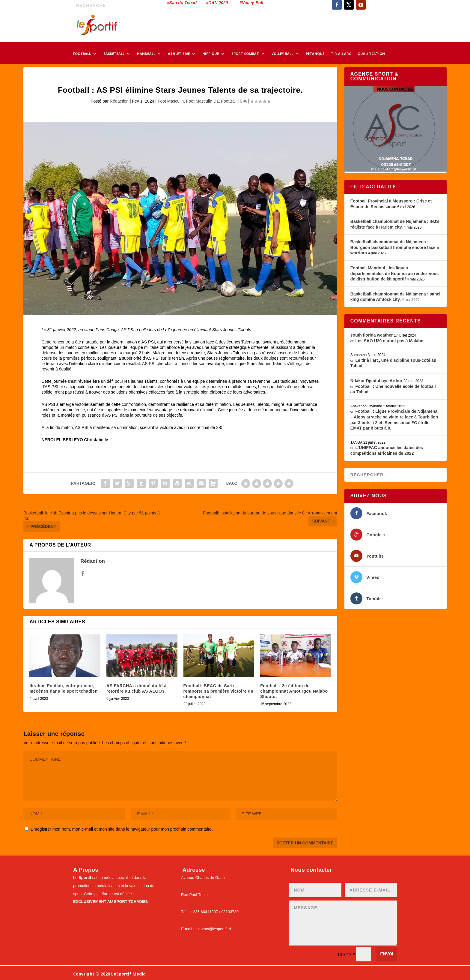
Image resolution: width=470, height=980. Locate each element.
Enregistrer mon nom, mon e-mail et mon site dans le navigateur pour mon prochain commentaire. (122, 829)
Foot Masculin (171, 101)
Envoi (387, 954)
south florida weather (372, 335)
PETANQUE (315, 54)
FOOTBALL (82, 54)
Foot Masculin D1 (202, 101)
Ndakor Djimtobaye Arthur (376, 381)
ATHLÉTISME (179, 54)
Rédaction (119, 101)
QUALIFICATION (371, 54)
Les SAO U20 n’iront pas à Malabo (389, 341)
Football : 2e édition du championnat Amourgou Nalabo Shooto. (294, 691)
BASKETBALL (114, 54)
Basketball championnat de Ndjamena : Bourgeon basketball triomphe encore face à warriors (395, 247)
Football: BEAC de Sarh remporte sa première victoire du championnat (219, 691)
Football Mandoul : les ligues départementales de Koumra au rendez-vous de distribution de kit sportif (395, 273)
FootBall (229, 101)
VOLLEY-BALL (282, 54)
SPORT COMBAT (245, 54)
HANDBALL (146, 54)
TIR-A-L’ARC (341, 54)
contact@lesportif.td (214, 929)
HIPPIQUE (211, 54)
